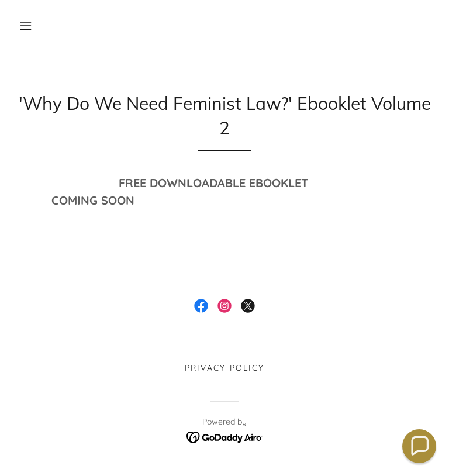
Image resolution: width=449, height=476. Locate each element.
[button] (26, 26)
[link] (201, 306)
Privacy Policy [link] (224, 368)
